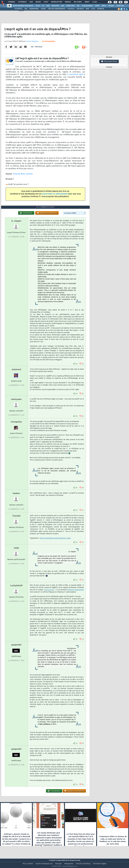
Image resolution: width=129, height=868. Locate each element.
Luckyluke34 (16, 590)
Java (63, 6)
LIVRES (43, 9)
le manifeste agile (75, 76)
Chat (46, 2)
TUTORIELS (18, 9)
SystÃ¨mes (120, 6)
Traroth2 (16, 520)
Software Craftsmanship (76, 594)
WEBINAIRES (34, 9)
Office (104, 6)
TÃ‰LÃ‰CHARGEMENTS (57, 9)
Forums (12, 2)
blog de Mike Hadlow (23, 175)
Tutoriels (22, 2)
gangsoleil (16, 649)
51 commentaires (49, 43)
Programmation (87, 6)
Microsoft (55, 6)
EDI (78, 6)
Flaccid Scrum (49, 594)
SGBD (97, 6)
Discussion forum (109, 61)
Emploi (68, 2)
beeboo (16, 498)
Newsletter (57, 2)
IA (43, 6)
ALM (48, 6)
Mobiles (111, 6)
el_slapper (16, 226)
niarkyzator (16, 404)
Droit (87, 2)
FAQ (31, 2)
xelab (16, 553)
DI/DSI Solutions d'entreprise (23, 6)
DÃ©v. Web (70, 6)
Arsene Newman (32, 43)
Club (94, 2)
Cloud (38, 6)
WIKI (88, 9)
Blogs (38, 2)
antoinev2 (16, 374)
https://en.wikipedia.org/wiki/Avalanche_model (55, 543)
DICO (93, 9)
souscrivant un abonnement (55, 196)
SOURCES (71, 9)
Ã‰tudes (78, 2)
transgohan (16, 426)
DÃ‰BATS (80, 9)
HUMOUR (101, 9)
